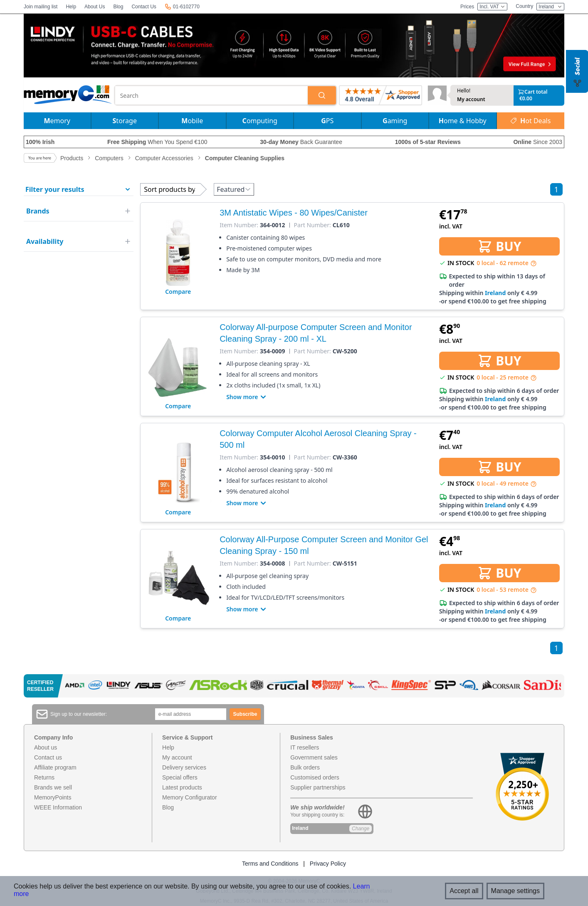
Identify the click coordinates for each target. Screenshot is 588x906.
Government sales (314, 757)
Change (361, 829)
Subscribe (245, 714)
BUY (499, 246)
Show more (247, 397)
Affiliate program (55, 767)
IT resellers (305, 747)
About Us (95, 7)
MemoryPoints (53, 797)
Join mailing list (41, 7)
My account (471, 99)
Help (71, 7)
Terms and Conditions (270, 864)
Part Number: (313, 225)
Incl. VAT (492, 7)
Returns (44, 777)
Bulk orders (305, 767)
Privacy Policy (328, 864)
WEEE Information (58, 807)
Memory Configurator (190, 797)
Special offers (180, 777)
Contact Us (144, 7)
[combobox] (212, 95)
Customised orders (315, 777)
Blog (118, 7)
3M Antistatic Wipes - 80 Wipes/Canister (294, 213)
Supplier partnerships (318, 787)
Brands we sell (53, 787)
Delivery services (184, 767)
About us (46, 747)
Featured (234, 189)
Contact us (48, 757)
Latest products (182, 787)
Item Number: (239, 225)
